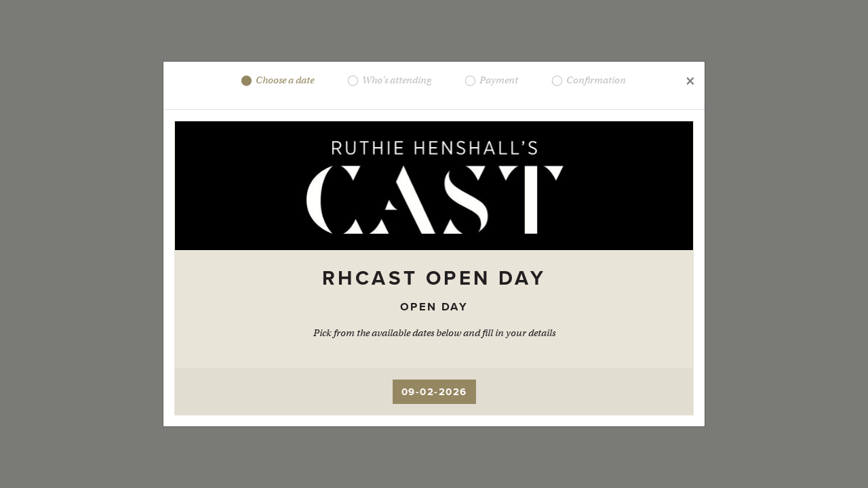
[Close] (690, 80)
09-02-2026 (434, 392)
